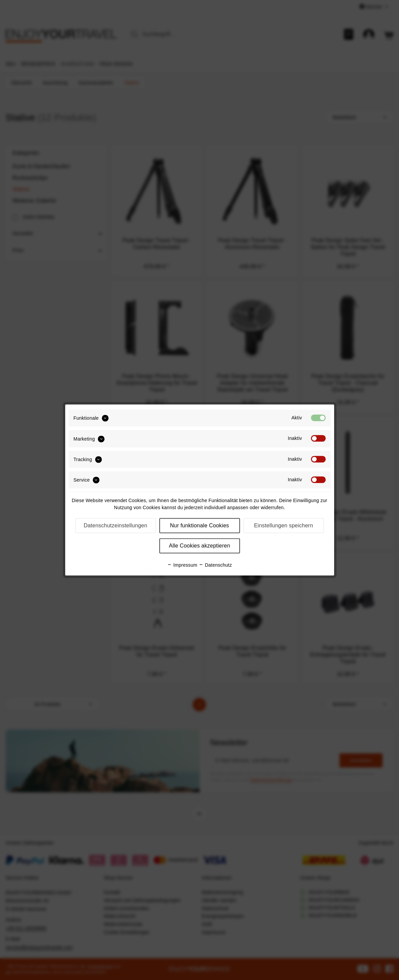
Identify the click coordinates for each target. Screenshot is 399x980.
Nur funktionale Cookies (200, 526)
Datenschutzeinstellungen (115, 526)
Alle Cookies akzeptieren (199, 546)
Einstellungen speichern (284, 526)
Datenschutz (215, 565)
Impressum (182, 565)
